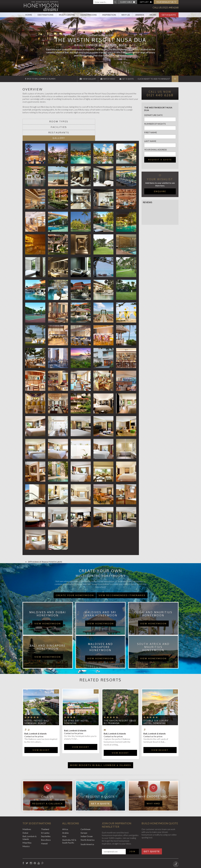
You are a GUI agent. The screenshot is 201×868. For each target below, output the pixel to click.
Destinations (45, 15)
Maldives (27, 813)
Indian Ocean (87, 820)
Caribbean (86, 813)
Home (29, 15)
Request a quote (160, 160)
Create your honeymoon (75, 579)
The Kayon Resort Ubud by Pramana (120, 705)
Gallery (124, 122)
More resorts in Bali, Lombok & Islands (100, 749)
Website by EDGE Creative (166, 854)
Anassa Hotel (48, 545)
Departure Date (153, 115)
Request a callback (48, 787)
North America (88, 823)
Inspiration (109, 15)
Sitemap (84, 854)
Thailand (45, 813)
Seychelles (46, 820)
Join (132, 835)
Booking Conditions (32, 854)
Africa (65, 813)
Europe (84, 816)
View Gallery (85, 79)
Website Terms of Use (68, 854)
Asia (64, 820)
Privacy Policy (49, 854)
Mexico (26, 830)
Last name (150, 141)
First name (151, 132)
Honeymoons (89, 15)
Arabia (65, 816)
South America (87, 828)
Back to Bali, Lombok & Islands (42, 79)
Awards (140, 15)
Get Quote (152, 835)
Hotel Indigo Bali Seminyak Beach (37, 705)
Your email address (155, 150)
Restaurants (95, 122)
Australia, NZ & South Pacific (69, 825)
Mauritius (27, 826)
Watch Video (106, 79)
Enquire (160, 191)
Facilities (66, 122)
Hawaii (44, 827)
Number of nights (155, 124)
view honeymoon (48, 607)
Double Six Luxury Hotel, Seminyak (156, 705)
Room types (37, 122)
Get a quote (100, 787)
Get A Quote (169, 15)
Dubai (25, 816)
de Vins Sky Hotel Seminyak (76, 705)
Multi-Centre (67, 15)
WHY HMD (153, 787)
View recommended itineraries (122, 579)
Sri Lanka (45, 816)
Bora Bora (46, 823)
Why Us (126, 15)
